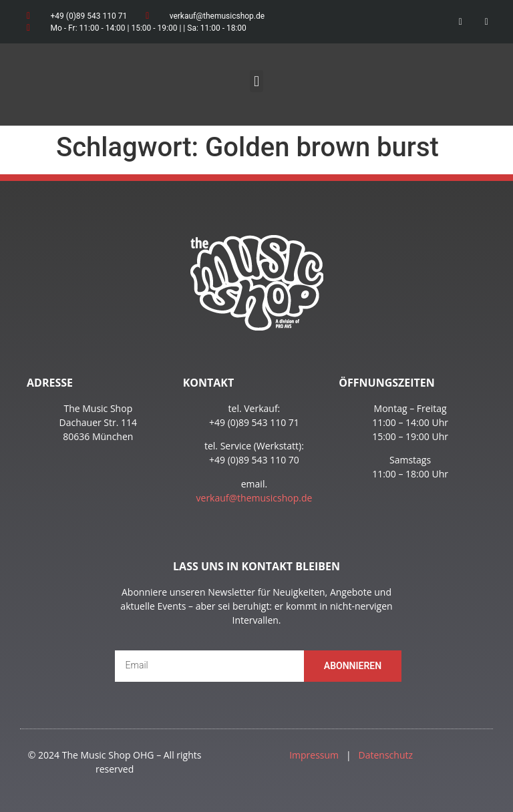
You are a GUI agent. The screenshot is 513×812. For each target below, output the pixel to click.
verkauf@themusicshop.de (254, 498)
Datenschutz (386, 755)
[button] (256, 81)
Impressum (314, 755)
